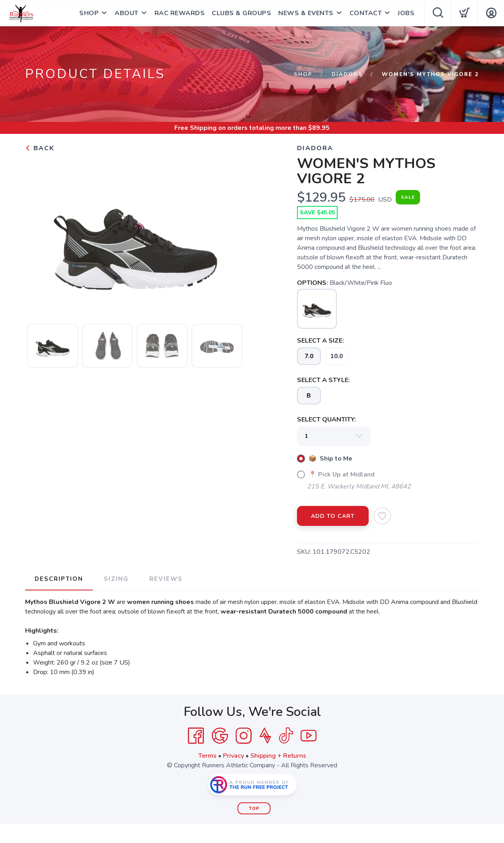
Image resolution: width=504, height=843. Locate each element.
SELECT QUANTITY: (326, 420)
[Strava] (265, 736)
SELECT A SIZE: (320, 341)
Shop (303, 74)
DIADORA (347, 74)
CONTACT (366, 13)
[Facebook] (196, 736)
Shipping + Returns (278, 756)
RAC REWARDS (180, 13)
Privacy (233, 756)
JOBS (406, 13)
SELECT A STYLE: (323, 380)
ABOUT (127, 13)
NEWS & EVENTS (306, 13)
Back (40, 148)
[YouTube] (309, 736)
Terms (207, 756)
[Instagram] (244, 736)
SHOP (89, 13)
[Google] (220, 736)
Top (254, 809)
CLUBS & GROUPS (241, 13)
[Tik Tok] (286, 736)
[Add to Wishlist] (382, 516)
